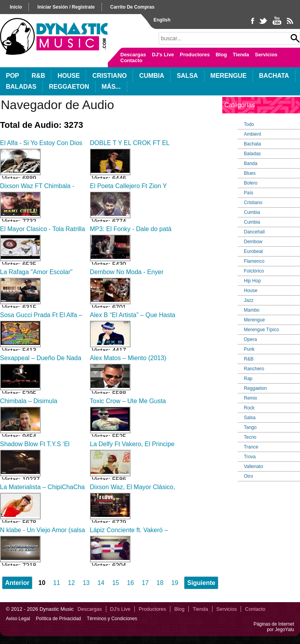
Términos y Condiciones (112, 619)
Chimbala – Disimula (29, 401)
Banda (251, 163)
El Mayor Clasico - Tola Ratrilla (43, 229)
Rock (249, 408)
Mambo (252, 310)
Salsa (187, 76)
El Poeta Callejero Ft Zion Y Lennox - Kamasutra (128, 189)
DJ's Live (163, 55)
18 (160, 583)
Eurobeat (253, 251)
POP (12, 76)
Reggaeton (69, 87)
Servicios (266, 55)
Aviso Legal (18, 619)
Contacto (131, 60)
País (248, 193)
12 (71, 583)
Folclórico (254, 271)
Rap (248, 379)
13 (86, 583)
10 (42, 583)
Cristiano (109, 76)
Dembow (253, 242)
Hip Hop (252, 281)
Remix (250, 398)
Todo (249, 124)
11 (57, 583)
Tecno (250, 437)
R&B (38, 76)
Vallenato (253, 466)
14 (101, 583)
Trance (251, 447)
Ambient (252, 134)
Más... (111, 87)
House (69, 76)
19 (175, 583)
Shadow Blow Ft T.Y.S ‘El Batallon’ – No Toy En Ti (35, 448)
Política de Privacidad (58, 619)
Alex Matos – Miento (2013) (128, 358)
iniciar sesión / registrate (66, 7)
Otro (248, 476)
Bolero (251, 183)
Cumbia (152, 76)
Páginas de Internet (274, 624)
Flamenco (254, 261)
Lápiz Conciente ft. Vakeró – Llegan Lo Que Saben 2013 (129, 534)
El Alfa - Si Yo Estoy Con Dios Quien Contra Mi (41, 146)
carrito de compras (132, 7)
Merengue (229, 76)
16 (130, 583)
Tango (250, 427)
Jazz (249, 300)
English (162, 20)
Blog (221, 55)
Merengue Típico (261, 330)
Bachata (274, 76)
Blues (250, 173)
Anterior (17, 583)
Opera (250, 339)
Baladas (21, 87)
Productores (195, 55)
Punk (249, 349)
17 (145, 583)
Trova (250, 457)
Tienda (241, 55)
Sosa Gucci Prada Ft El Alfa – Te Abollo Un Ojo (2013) (41, 318)
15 (116, 583)
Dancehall (254, 232)
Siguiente (201, 583)
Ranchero (254, 369)
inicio (16, 7)
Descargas (133, 55)
